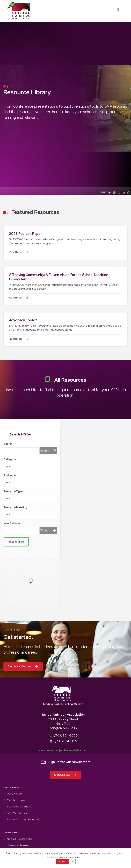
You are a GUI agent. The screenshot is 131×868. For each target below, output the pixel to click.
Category (10, 459)
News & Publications (20, 839)
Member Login (16, 800)
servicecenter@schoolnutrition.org (63, 750)
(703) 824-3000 (66, 735)
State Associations (19, 807)
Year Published (13, 523)
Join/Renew (15, 794)
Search (8, 444)
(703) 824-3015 (66, 741)
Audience (10, 475)
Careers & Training (18, 846)
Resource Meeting (15, 507)
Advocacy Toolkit (23, 320)
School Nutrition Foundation (25, 820)
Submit (45, 451)
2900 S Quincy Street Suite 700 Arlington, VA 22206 (63, 723)
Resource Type (13, 491)
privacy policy (73, 857)
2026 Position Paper (25, 234)
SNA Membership (18, 813)
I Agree (62, 862)
